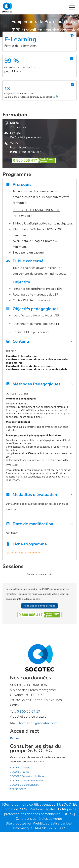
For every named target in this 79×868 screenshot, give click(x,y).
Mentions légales (43, 809)
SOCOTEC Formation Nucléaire (27, 776)
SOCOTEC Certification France (27, 781)
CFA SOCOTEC (18, 789)
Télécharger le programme (26, 553)
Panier (15, 738)
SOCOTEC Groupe (20, 768)
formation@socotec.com (38, 723)
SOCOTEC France (20, 772)
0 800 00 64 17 (29, 712)
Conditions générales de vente (39, 819)
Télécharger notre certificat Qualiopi (29, 804)
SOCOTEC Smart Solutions (25, 785)
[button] (39, 342)
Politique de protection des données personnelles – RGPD (40, 812)
